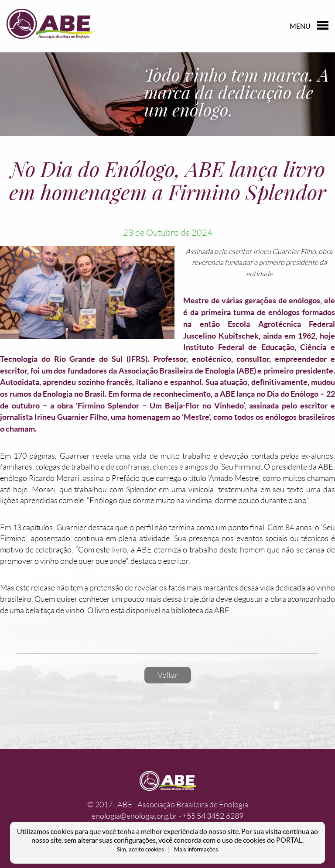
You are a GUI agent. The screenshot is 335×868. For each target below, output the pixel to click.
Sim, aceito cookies (140, 849)
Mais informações (196, 849)
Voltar (168, 675)
